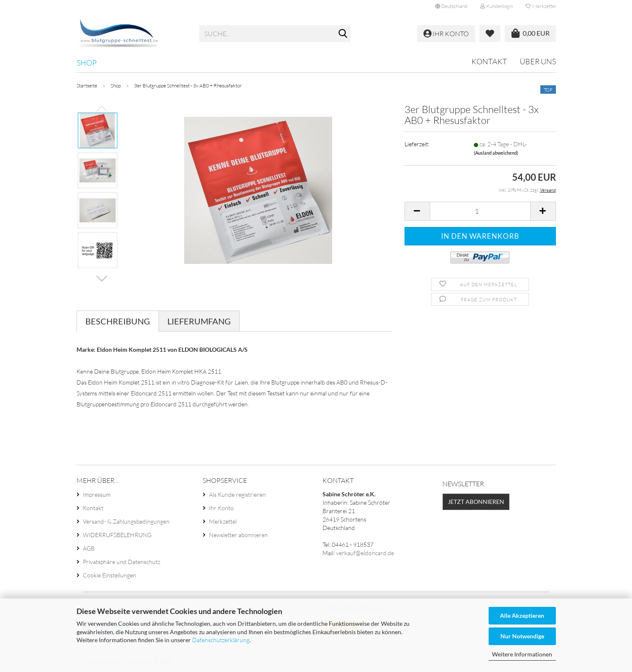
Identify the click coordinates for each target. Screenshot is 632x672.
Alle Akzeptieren (522, 615)
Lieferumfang (199, 321)
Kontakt (489, 61)
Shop (87, 63)
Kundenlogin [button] (497, 6)
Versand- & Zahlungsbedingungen (126, 521)
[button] (451, 6)
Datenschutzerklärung (221, 640)
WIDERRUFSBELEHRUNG (117, 535)
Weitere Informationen (522, 654)
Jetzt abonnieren (476, 502)
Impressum (97, 494)
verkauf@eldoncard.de (365, 553)
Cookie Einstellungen (110, 575)
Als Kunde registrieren (237, 494)
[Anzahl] (480, 211)
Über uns (538, 61)
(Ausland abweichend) (496, 153)
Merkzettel (541, 6)
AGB (89, 548)
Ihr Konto (221, 508)
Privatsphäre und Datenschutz (122, 562)
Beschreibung (118, 321)
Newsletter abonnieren (238, 535)
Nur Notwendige (522, 636)
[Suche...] (343, 34)
